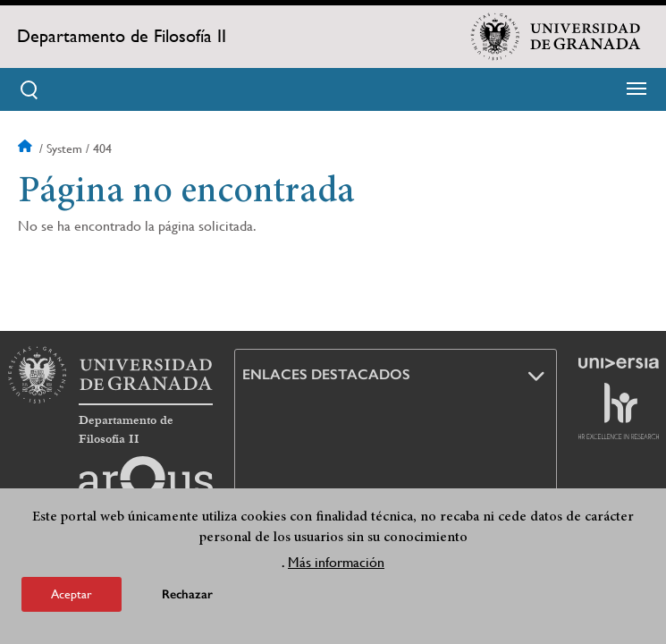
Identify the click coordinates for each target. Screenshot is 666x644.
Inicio (27, 148)
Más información (336, 562)
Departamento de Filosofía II (122, 36)
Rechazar (187, 594)
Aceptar (72, 594)
